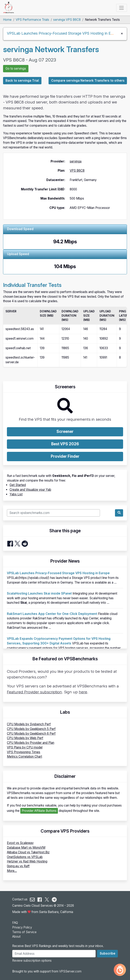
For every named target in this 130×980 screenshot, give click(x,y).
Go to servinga (16, 69)
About (16, 937)
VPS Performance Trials (32, 20)
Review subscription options (32, 961)
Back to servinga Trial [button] (22, 81)
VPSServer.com (70, 971)
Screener (65, 432)
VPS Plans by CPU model (25, 747)
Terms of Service (24, 932)
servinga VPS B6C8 (67, 20)
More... (12, 871)
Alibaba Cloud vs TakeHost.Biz (28, 852)
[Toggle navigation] (122, 8)
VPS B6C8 (77, 171)
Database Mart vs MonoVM (26, 848)
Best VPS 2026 (65, 444)
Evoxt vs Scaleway (20, 843)
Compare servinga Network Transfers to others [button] (88, 81)
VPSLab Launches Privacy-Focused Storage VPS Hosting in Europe (64, 33)
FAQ (15, 923)
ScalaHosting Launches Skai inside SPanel (39, 593)
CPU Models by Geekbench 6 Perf (31, 734)
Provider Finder (65, 456)
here (83, 692)
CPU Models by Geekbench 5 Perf (31, 729)
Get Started (18, 485)
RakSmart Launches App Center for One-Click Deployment (52, 614)
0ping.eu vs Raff (18, 866)
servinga (76, 161)
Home (7, 20)
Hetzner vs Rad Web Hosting (27, 861)
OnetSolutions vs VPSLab (25, 857)
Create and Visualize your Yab (30, 490)
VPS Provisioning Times (24, 752)
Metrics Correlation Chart (24, 757)
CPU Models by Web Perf (25, 738)
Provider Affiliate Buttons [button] (39, 811)
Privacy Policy (22, 927)
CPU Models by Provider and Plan (31, 743)
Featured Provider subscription (34, 692)
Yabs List (16, 494)
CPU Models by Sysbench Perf (29, 724)
